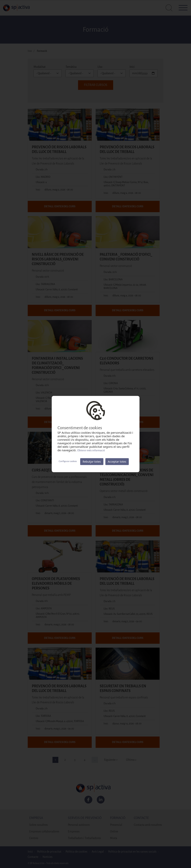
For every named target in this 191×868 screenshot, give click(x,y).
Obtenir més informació (91, 450)
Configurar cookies (68, 461)
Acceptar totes (117, 462)
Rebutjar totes (92, 462)
